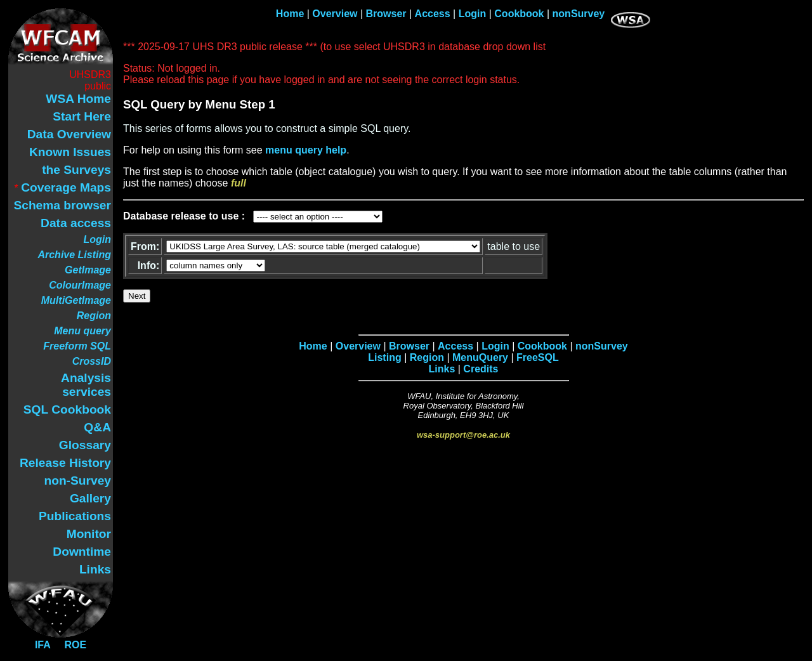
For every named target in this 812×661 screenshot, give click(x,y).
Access (433, 14)
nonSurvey (579, 14)
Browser (386, 14)
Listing (384, 357)
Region (427, 357)
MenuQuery (480, 357)
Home (290, 14)
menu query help (306, 150)
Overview (335, 14)
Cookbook (519, 14)
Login (473, 14)
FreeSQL (538, 357)
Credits (481, 369)
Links (442, 369)
